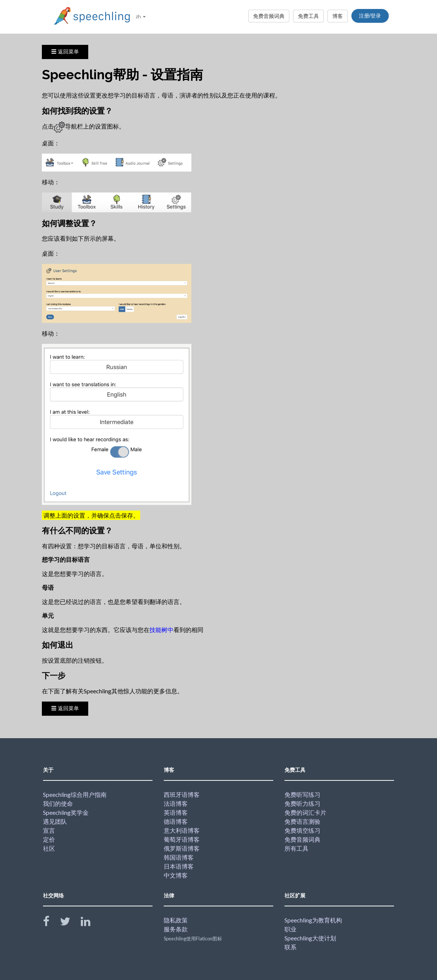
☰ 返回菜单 (65, 52)
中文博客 (176, 875)
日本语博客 (179, 866)
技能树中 (161, 630)
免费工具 (308, 16)
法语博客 (176, 803)
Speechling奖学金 (66, 812)
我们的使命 (58, 803)
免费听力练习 (302, 803)
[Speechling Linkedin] (90, 923)
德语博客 (176, 821)
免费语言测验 (302, 821)
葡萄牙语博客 (182, 839)
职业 (290, 929)
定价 (49, 839)
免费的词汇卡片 (305, 812)
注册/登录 (370, 16)
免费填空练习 (302, 830)
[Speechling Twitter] (70, 923)
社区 (49, 848)
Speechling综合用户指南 (75, 794)
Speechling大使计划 (310, 938)
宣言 (49, 830)
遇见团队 (55, 821)
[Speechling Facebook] (51, 923)
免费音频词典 (269, 16)
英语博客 (176, 812)
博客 (338, 16)
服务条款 (176, 929)
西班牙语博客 (182, 794)
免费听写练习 (302, 794)
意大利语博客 (182, 830)
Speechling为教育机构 (313, 920)
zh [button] (141, 16)
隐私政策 (176, 920)
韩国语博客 (179, 857)
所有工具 (296, 848)
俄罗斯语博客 (182, 848)
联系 (290, 947)
